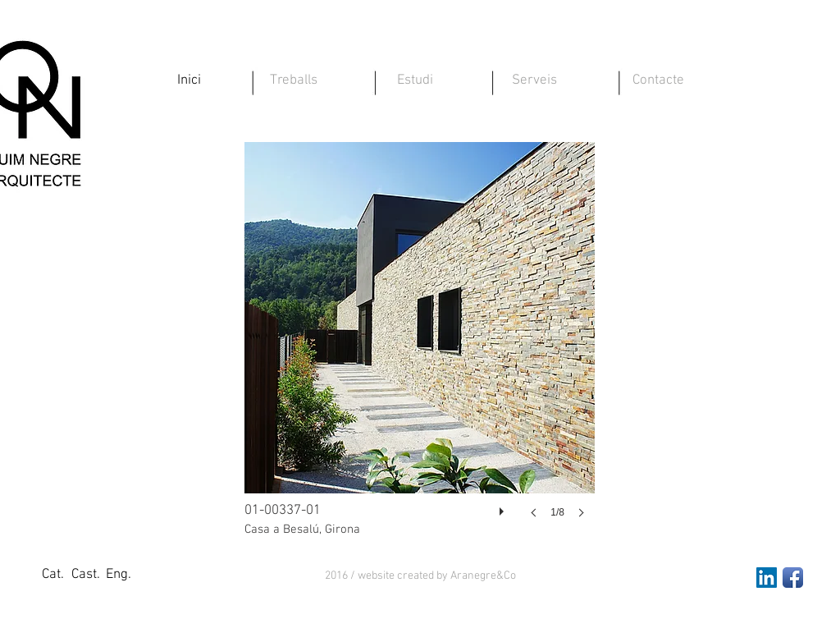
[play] (504, 507)
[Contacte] (658, 81)
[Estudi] (415, 81)
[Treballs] (294, 81)
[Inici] (189, 81)
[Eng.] (118, 575)
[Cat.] (52, 575)
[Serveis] (534, 81)
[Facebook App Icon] (793, 578)
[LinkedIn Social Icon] (767, 578)
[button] (420, 576)
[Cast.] (85, 575)
